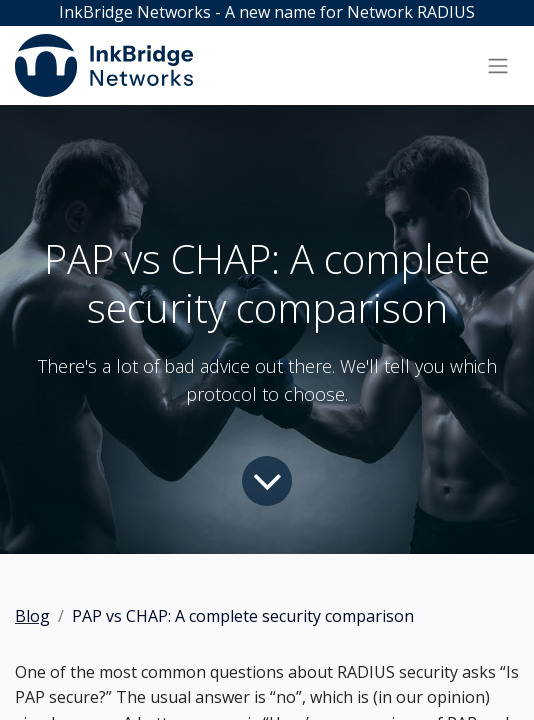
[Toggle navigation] (498, 65)
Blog (32, 616)
